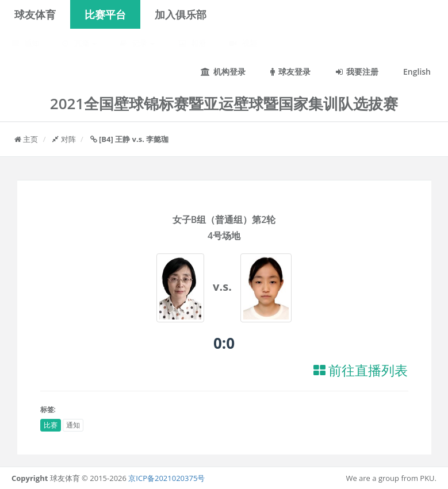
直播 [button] (79, 43)
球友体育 (35, 14)
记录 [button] (137, 43)
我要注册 (357, 72)
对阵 (64, 139)
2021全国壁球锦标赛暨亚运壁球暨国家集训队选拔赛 (224, 103)
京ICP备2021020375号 (166, 478)
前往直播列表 (361, 370)
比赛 (51, 425)
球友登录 (290, 72)
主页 (26, 139)
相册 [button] (192, 43)
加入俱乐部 (181, 14)
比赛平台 (105, 14)
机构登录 (223, 72)
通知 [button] (25, 43)
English (417, 72)
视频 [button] (243, 43)
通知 (73, 425)
